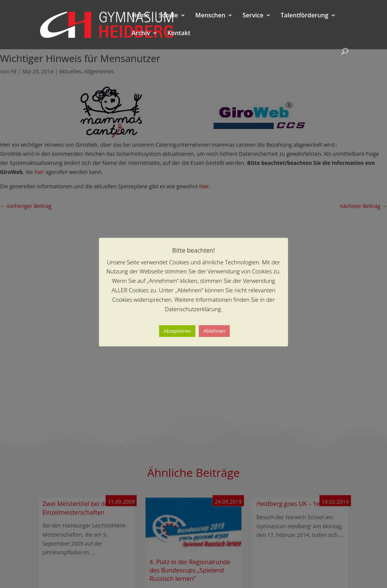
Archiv (141, 34)
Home (140, 16)
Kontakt (179, 34)
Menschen (210, 16)
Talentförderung (305, 16)
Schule (168, 16)
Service (253, 16)
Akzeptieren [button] (177, 331)
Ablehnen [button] (214, 331)
